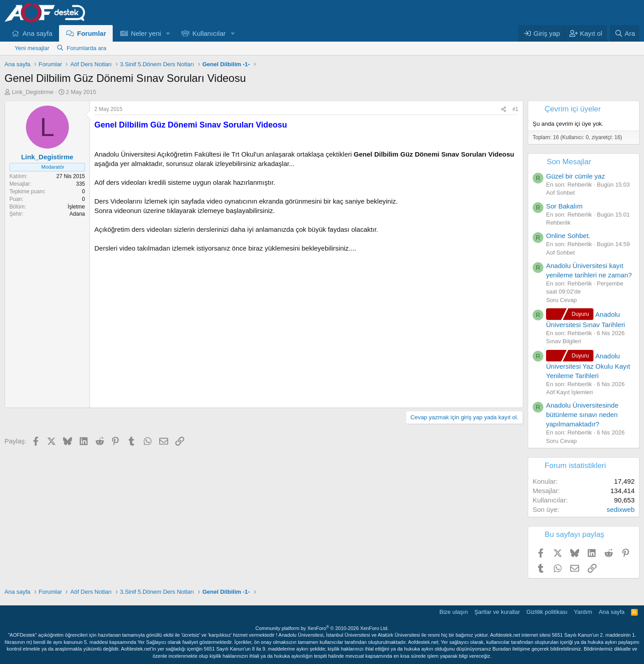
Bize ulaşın (454, 612)
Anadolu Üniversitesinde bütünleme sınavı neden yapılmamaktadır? (582, 415)
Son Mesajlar (569, 162)
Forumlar (91, 33)
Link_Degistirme (33, 92)
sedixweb (621, 509)
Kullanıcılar (209, 33)
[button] (168, 33)
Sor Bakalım (564, 206)
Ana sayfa (37, 33)
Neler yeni (146, 33)
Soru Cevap (561, 300)
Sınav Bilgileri (564, 341)
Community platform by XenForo (322, 628)
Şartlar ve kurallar (497, 612)
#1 (515, 109)
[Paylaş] (504, 109)
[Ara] (625, 33)
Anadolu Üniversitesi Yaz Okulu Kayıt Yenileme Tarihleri (588, 366)
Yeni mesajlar (32, 48)
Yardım (583, 612)
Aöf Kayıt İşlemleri (570, 392)
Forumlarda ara (87, 48)
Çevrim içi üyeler (573, 109)
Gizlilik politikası (547, 612)
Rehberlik (558, 223)
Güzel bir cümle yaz (576, 176)
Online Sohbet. (568, 236)
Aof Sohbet (560, 193)
